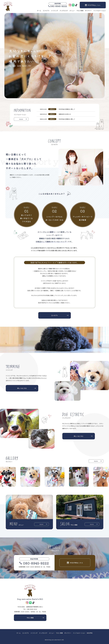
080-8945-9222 (36, 563)
